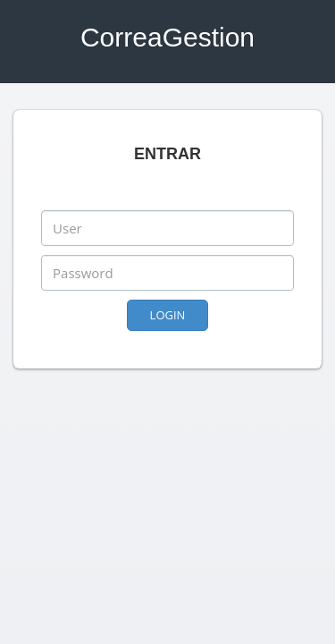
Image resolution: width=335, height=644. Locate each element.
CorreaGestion (167, 37)
